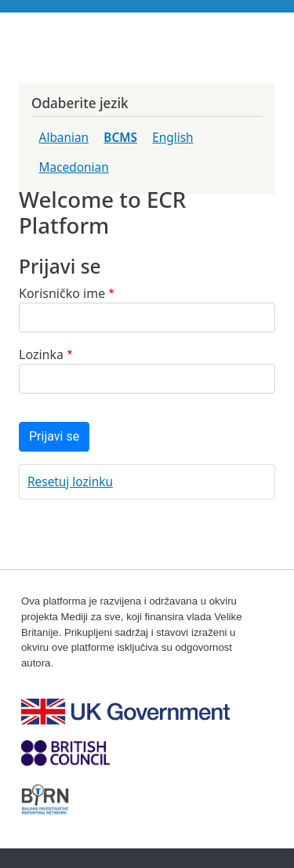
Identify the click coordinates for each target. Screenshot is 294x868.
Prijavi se (54, 436)
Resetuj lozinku (70, 482)
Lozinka (41, 354)
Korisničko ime (62, 293)
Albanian (64, 138)
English (172, 138)
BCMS (120, 138)
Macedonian (74, 167)
